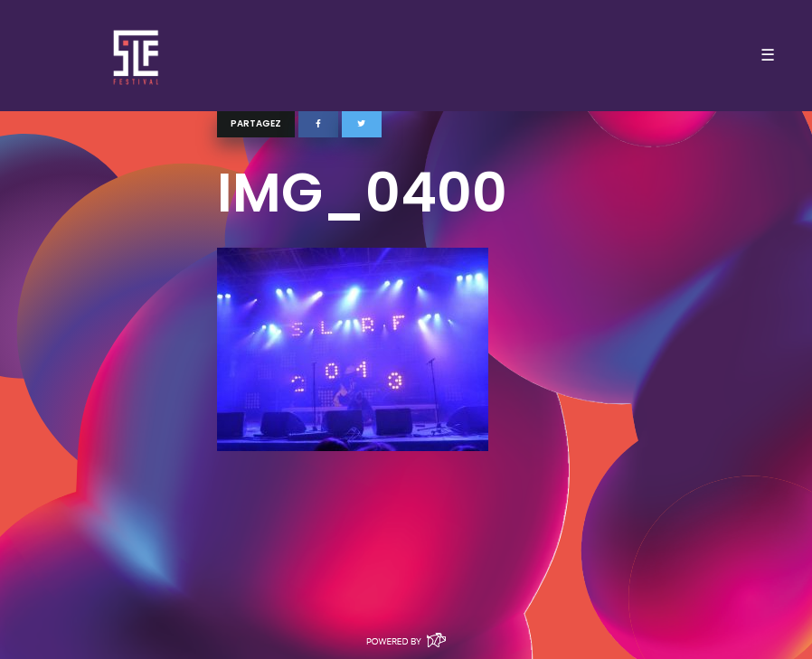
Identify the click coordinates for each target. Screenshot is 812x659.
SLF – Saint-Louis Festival (137, 56)
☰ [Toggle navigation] (768, 55)
